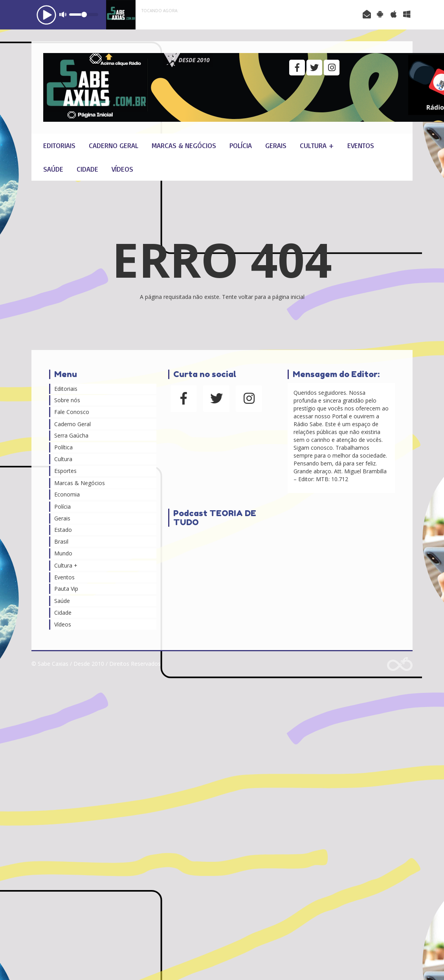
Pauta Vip (66, 589)
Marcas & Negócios (184, 145)
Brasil (61, 541)
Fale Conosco (72, 412)
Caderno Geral (114, 145)
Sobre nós (67, 400)
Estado (63, 530)
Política (63, 447)
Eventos (361, 145)
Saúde (53, 169)
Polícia (241, 145)
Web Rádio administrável (400, 664)
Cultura (63, 459)
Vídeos (122, 169)
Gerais (276, 145)
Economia (67, 494)
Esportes (65, 471)
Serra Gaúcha (71, 435)
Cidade (87, 169)
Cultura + (317, 145)
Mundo (63, 553)
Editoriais (59, 145)
